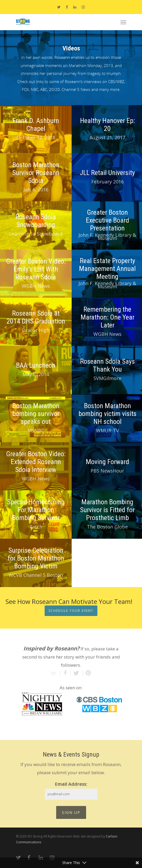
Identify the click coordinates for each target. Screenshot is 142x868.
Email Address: (71, 784)
